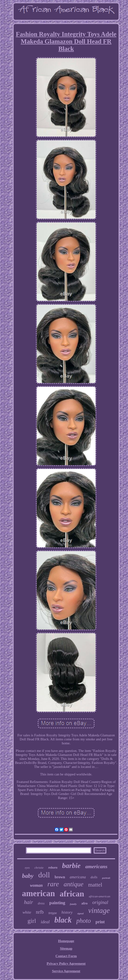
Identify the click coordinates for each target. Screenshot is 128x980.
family (73, 904)
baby (28, 876)
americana (78, 877)
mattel (95, 885)
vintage (99, 910)
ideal (45, 922)
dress (41, 903)
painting (57, 903)
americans (96, 866)
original (100, 902)
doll (44, 875)
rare (53, 884)
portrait (106, 878)
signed (80, 913)
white (27, 912)
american (39, 893)
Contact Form (66, 956)
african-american (99, 896)
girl (32, 921)
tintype (53, 913)
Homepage (66, 941)
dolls (94, 877)
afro (84, 903)
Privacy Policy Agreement (66, 964)
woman (36, 885)
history (67, 912)
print (100, 922)
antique (73, 884)
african (72, 894)
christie (39, 868)
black (63, 920)
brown (60, 877)
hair (28, 902)
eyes (27, 868)
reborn (53, 868)
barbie (71, 865)
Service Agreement (66, 971)
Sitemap (66, 948)
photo (84, 921)
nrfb (40, 912)
